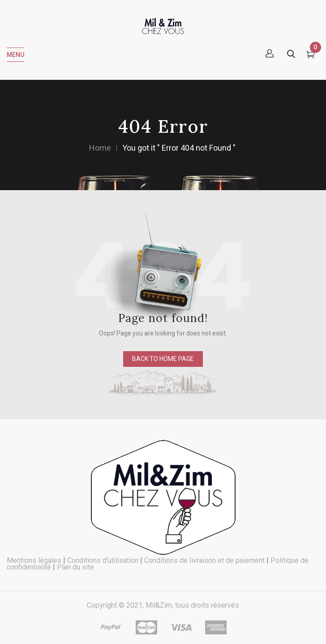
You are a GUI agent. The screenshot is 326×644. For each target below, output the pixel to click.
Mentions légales (34, 560)
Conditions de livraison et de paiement (204, 560)
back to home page (163, 359)
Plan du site (75, 567)
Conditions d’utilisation (103, 560)
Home (100, 148)
